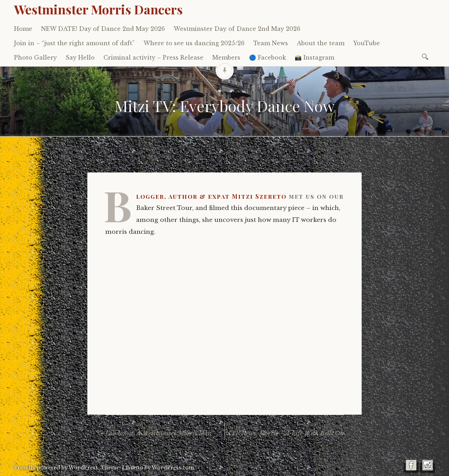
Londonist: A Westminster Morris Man (165, 430)
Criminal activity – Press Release (153, 57)
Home (23, 29)
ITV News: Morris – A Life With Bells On (284, 430)
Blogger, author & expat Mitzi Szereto (211, 196)
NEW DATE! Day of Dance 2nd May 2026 (103, 29)
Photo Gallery (35, 57)
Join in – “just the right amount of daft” (74, 43)
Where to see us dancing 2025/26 (194, 43)
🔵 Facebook (267, 57)
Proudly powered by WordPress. (57, 468)
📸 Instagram (314, 57)
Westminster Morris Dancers (98, 9)
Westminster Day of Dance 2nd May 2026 (237, 29)
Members (226, 57)
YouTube (367, 43)
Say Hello (80, 57)
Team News (271, 43)
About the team (321, 43)
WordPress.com (173, 468)
